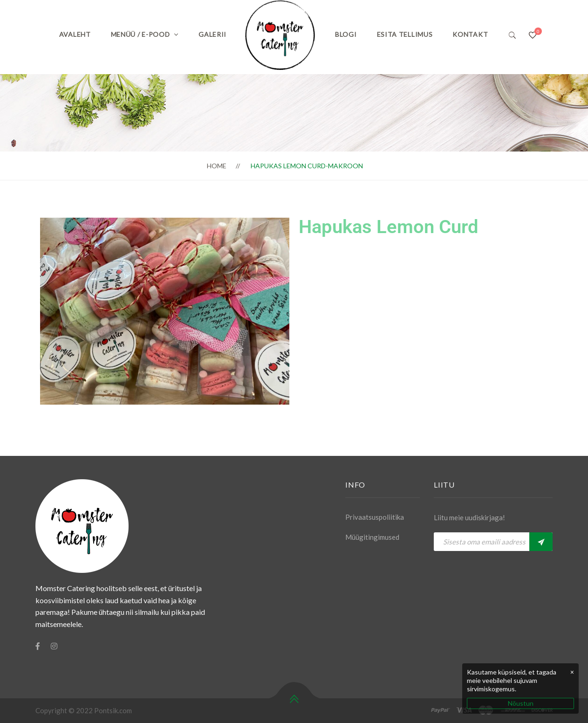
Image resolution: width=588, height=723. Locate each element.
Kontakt (470, 34)
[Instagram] (54, 646)
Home (217, 166)
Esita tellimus (405, 34)
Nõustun (521, 703)
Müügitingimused (372, 537)
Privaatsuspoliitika (375, 517)
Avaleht (75, 34)
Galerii (212, 34)
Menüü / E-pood (140, 34)
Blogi (346, 34)
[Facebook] (38, 646)
